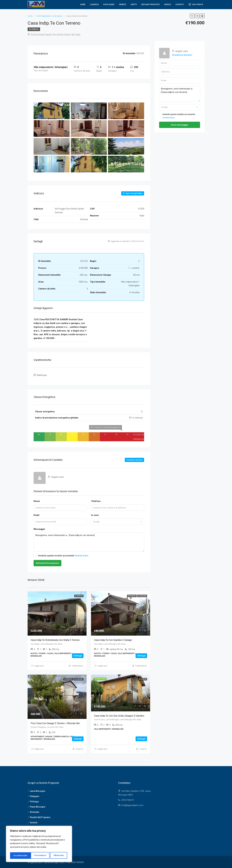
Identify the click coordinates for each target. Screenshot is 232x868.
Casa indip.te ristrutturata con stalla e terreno (55, 639)
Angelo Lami (39, 665)
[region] (39, 844)
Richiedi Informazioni (47, 562)
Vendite (123, 5)
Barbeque (42, 375)
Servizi (168, 5)
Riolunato (35, 811)
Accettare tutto (58, 856)
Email (36, 514)
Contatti (180, 5)
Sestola (34, 822)
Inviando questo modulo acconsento (61, 555)
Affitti (134, 5)
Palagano (35, 796)
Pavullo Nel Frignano (40, 817)
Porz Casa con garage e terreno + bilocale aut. (55, 723)
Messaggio (39, 528)
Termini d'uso (82, 555)
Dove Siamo (109, 5)
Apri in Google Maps (133, 193)
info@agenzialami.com (132, 805)
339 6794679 (196, 4)
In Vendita (34, 29)
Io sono (95, 514)
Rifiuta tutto (38, 856)
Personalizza (19, 856)
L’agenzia (94, 5)
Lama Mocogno (38, 790)
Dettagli (78, 655)
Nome (37, 501)
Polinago (34, 801)
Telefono (96, 501)
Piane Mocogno (38, 806)
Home (83, 5)
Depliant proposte (150, 5)
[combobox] (118, 521)
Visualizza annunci (134, 459)
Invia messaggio (180, 125)
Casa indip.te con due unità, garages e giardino (119, 715)
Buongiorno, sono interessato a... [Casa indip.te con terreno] (89, 541)
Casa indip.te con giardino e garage (113, 639)
